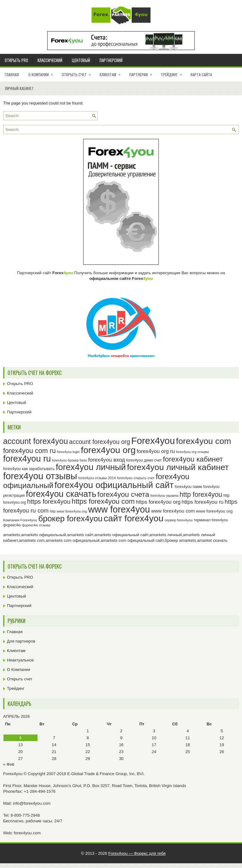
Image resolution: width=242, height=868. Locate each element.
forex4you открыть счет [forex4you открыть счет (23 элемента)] (136, 478)
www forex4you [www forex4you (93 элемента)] (119, 509)
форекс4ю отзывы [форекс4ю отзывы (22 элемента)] (36, 525)
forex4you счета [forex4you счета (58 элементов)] (123, 494)
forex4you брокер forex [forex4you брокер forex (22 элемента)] (69, 460)
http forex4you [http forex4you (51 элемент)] (201, 495)
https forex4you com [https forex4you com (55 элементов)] (103, 501)
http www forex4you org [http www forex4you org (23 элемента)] (68, 511)
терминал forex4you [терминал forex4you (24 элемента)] (211, 520)
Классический (50, 60)
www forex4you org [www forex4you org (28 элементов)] (214, 511)
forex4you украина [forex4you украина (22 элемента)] (164, 496)
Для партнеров (21, 641)
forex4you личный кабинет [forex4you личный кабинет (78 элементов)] (178, 467)
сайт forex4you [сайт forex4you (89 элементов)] (134, 518)
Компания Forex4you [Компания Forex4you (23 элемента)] (20, 520)
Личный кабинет (19, 88)
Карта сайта (201, 74)
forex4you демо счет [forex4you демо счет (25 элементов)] (144, 460)
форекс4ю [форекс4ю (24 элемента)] (12, 525)
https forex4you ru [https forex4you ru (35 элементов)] (203, 502)
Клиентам (112, 72)
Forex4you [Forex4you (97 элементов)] (153, 441)
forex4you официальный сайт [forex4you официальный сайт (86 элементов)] (114, 485)
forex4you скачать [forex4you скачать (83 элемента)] (61, 494)
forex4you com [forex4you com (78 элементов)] (204, 441)
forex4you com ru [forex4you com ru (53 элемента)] (29, 451)
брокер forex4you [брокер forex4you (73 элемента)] (70, 519)
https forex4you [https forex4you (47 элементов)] (49, 502)
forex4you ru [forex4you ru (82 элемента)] (27, 459)
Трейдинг (173, 72)
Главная (12, 74)
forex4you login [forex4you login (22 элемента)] (68, 452)
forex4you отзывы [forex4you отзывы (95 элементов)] (40, 476)
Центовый (81, 60)
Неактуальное (20, 660)
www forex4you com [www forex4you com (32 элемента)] (173, 511)
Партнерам (143, 72)
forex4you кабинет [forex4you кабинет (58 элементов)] (193, 459)
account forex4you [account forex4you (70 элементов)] (36, 441)
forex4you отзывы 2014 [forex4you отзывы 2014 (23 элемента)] (97, 478)
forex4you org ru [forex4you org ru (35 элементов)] (156, 451)
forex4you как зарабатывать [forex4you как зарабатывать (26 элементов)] (29, 469)
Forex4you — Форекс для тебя (137, 853)
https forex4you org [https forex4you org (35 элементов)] (158, 502)
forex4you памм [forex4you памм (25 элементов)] (189, 487)
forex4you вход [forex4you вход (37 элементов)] (107, 460)
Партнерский (111, 60)
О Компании (43, 72)
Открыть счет (78, 72)
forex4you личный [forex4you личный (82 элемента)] (91, 467)
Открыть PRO (16, 60)
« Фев (9, 764)
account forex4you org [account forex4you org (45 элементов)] (99, 442)
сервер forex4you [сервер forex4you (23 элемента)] (179, 520)
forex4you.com (27, 833)
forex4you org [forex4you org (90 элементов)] (108, 450)
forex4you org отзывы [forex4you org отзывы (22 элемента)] (192, 452)
